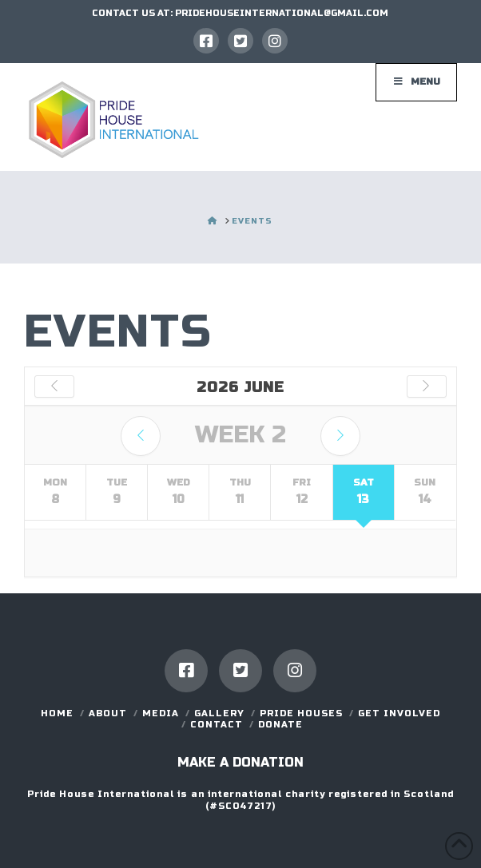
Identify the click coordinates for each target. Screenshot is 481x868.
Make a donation (240, 762)
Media (161, 713)
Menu (416, 81)
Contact (217, 725)
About (108, 713)
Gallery (219, 713)
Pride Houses (301, 713)
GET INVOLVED (399, 713)
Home (57, 713)
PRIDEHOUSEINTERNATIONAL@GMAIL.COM (282, 13)
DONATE (280, 725)
